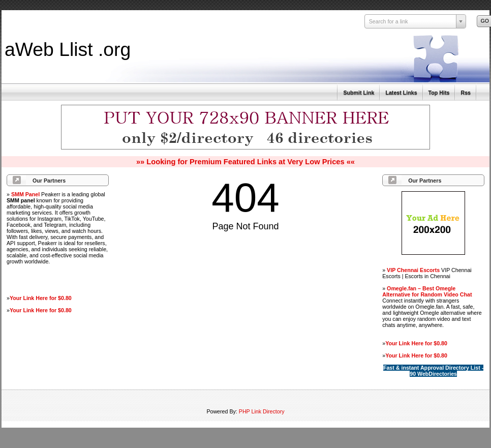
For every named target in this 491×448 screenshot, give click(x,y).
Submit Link (359, 93)
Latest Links (401, 93)
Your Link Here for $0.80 (41, 298)
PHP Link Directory (262, 411)
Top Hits (439, 93)
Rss (466, 93)
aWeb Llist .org (68, 49)
